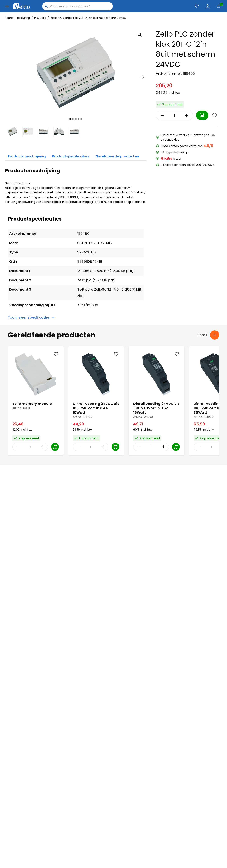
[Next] (143, 77)
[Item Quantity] (174, 115)
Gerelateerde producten (117, 156)
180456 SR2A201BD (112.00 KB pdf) (106, 271)
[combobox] (77, 6)
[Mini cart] (218, 6)
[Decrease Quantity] (161, 115)
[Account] (208, 6)
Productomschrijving (27, 156)
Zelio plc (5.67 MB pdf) (97, 280)
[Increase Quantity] (187, 115)
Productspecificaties (71, 156)
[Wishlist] (215, 115)
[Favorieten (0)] (197, 6)
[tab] (70, 119)
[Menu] (7, 6)
